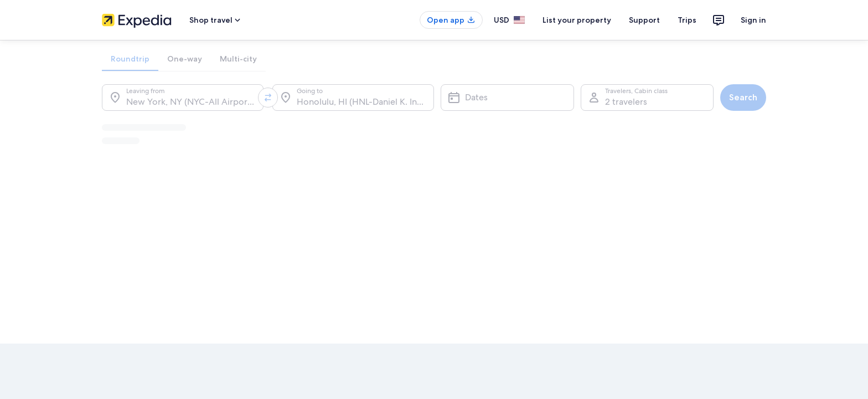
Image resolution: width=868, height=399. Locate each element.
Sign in (753, 20)
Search (743, 97)
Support (644, 20)
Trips (687, 20)
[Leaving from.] (183, 98)
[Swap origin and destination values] (268, 98)
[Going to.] (353, 98)
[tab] (130, 59)
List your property (577, 20)
